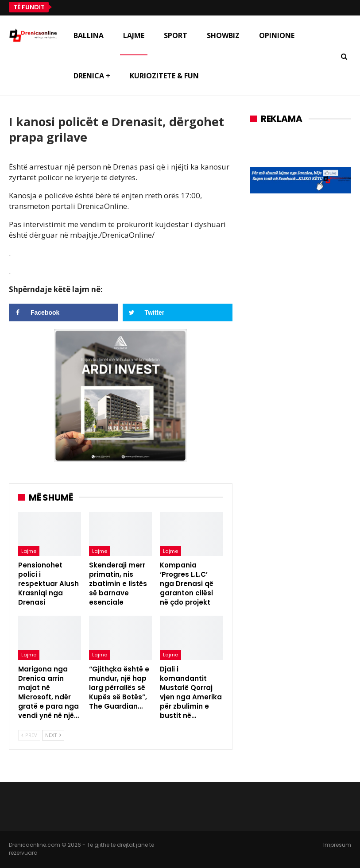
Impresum (337, 845)
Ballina (89, 35)
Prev (29, 735)
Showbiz (223, 35)
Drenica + (92, 76)
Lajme (134, 35)
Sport (176, 35)
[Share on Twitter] (177, 312)
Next (53, 735)
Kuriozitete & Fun (164, 76)
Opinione (277, 35)
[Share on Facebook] (64, 312)
